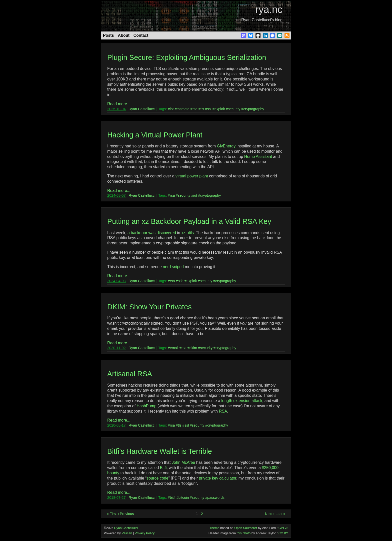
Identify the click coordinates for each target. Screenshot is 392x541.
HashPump (146, 406)
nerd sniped (173, 267)
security (234, 109)
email (174, 348)
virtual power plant (192, 176)
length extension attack (242, 401)
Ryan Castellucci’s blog (262, 20)
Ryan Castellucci (142, 109)
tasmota (183, 109)
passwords (216, 498)
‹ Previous (126, 514)
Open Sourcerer (246, 528)
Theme (214, 528)
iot (172, 109)
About (124, 35)
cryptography (254, 109)
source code (157, 478)
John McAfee (183, 462)
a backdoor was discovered (152, 233)
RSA (223, 411)
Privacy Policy (145, 533)
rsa (195, 109)
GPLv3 (283, 528)
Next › (270, 514)
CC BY (283, 533)
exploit (220, 109)
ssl (209, 109)
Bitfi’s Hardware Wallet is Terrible (160, 451)
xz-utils (187, 233)
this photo (244, 533)
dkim (193, 348)
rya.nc (269, 9)
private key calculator (217, 478)
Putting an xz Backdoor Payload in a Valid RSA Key (189, 221)
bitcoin (184, 498)
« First (112, 514)
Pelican (127, 533)
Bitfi (163, 468)
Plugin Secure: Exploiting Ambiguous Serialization (187, 57)
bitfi (172, 498)
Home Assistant (258, 157)
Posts (108, 35)
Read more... (119, 104)
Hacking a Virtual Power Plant (155, 135)
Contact (141, 35)
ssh (180, 281)
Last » (280, 514)
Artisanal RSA (130, 374)
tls (202, 109)
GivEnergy (226, 146)
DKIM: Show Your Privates (149, 307)
